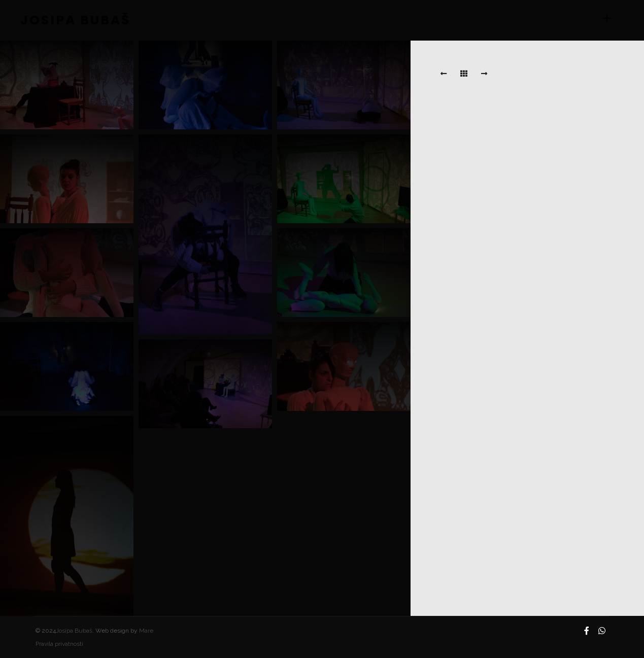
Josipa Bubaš (74, 631)
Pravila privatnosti (59, 644)
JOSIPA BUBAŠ (71, 20)
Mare (146, 631)
